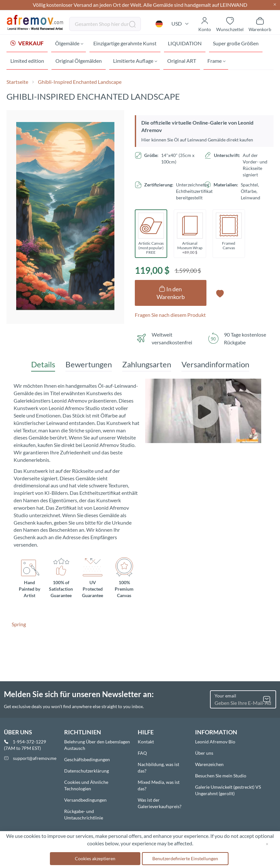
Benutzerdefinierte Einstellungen (185, 858)
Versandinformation (215, 366)
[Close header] (275, 5)
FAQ (142, 753)
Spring (19, 625)
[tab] (43, 366)
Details (43, 366)
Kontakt (146, 742)
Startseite (17, 83)
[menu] (140, 53)
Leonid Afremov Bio (215, 742)
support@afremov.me (35, 758)
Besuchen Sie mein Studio (221, 776)
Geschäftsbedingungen (87, 759)
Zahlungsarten (147, 366)
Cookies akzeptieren (95, 858)
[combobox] (105, 24)
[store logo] (35, 23)
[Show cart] (260, 24)
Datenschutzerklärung (87, 771)
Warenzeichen (209, 764)
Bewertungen (89, 366)
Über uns (204, 753)
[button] (159, 24)
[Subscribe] (267, 699)
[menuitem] (27, 44)
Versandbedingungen (85, 800)
